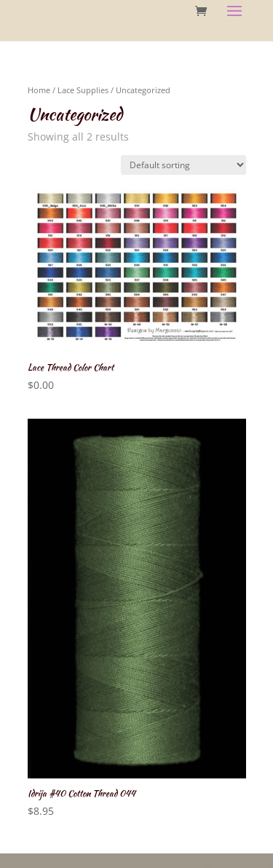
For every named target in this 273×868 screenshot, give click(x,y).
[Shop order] (183, 165)
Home (39, 90)
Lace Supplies (83, 90)
